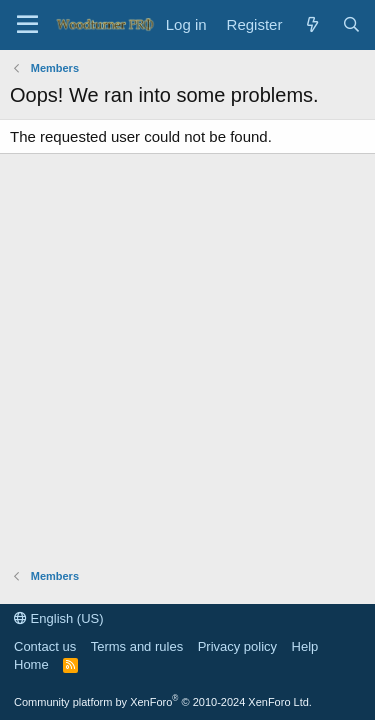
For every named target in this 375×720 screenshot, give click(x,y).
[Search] (351, 24)
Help (305, 646)
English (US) (59, 618)
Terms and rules (137, 646)
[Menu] (27, 25)
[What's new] (311, 24)
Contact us (45, 646)
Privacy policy (237, 646)
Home (31, 664)
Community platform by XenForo (163, 702)
